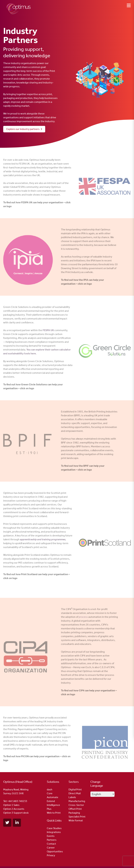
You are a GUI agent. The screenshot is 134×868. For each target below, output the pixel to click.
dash (50, 789)
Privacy (51, 855)
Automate (53, 797)
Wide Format (76, 820)
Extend (51, 801)
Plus (49, 809)
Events (51, 836)
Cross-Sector (76, 805)
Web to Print (54, 813)
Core (50, 793)
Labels (72, 797)
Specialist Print (77, 817)
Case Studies (54, 828)
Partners (52, 840)
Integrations (54, 832)
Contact (51, 844)
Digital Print (75, 789)
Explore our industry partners (24, 129)
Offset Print (75, 809)
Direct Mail (75, 793)
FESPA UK (48, 332)
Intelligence (53, 805)
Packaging (74, 813)
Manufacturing (77, 801)
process (83, 618)
